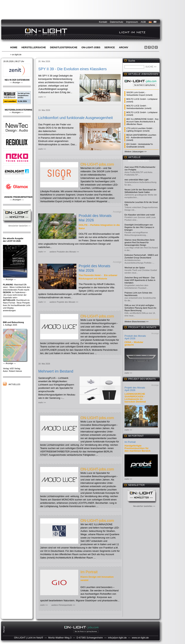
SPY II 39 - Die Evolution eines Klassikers (73, 69)
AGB (143, 22)
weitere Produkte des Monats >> (64, 252)
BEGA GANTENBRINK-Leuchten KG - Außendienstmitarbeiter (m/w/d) (141, 137)
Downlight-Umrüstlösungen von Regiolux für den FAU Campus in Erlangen (139, 227)
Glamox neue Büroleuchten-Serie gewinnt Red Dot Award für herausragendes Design (140, 242)
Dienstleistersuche (64, 47)
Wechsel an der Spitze (135, 268)
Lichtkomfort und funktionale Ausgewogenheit (76, 118)
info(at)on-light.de (117, 638)
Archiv (124, 47)
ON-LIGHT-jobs (91, 47)
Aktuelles (14, 384)
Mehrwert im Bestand (56, 371)
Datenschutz (117, 22)
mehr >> (42, 97)
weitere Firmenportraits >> (63, 605)
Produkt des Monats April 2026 (135, 337)
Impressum (132, 22)
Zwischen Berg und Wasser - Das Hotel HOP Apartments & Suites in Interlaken (140, 280)
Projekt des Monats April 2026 (135, 389)
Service (110, 47)
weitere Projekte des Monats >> (64, 302)
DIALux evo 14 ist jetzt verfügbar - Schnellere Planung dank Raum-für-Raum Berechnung (141, 308)
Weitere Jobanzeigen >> (136, 152)
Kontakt (103, 22)
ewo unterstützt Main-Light (136, 180)
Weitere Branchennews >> (136, 322)
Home (14, 47)
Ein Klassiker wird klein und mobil (140, 215)
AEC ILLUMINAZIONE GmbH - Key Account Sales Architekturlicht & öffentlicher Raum (142, 122)
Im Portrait (89, 572)
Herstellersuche (34, 47)
